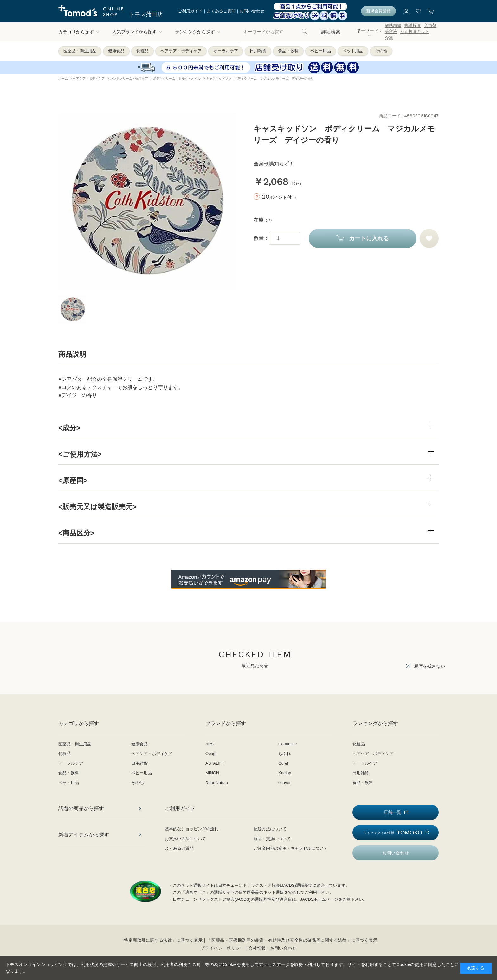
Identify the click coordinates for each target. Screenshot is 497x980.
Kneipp (285, 773)
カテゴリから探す (79, 32)
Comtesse (288, 744)
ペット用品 (353, 51)
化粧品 (142, 51)
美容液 (391, 32)
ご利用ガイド (190, 11)
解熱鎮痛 (393, 26)
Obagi (211, 753)
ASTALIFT (215, 763)
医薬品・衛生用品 (80, 51)
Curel (283, 763)
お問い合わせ (252, 11)
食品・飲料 (288, 51)
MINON (212, 773)
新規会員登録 (378, 11)
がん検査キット (415, 32)
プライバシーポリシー (222, 948)
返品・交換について (272, 839)
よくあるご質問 (221, 11)
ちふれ (284, 753)
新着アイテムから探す (84, 835)
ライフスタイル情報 (392, 833)
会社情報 (257, 948)
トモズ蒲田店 (146, 14)
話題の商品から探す (81, 808)
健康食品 (116, 51)
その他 (381, 51)
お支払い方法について (185, 839)
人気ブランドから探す (137, 32)
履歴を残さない (429, 666)
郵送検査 (413, 26)
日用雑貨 (258, 51)
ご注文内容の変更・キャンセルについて (291, 848)
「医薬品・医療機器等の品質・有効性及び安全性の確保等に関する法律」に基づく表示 (292, 940)
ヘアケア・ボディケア (181, 51)
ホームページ (326, 899)
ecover (284, 783)
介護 (389, 38)
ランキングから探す (198, 32)
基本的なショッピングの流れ (192, 829)
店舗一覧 (392, 812)
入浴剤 (430, 26)
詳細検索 (331, 32)
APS (210, 744)
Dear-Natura (217, 783)
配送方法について (270, 829)
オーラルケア (226, 51)
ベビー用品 (321, 51)
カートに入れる (369, 238)
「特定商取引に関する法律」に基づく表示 (161, 940)
